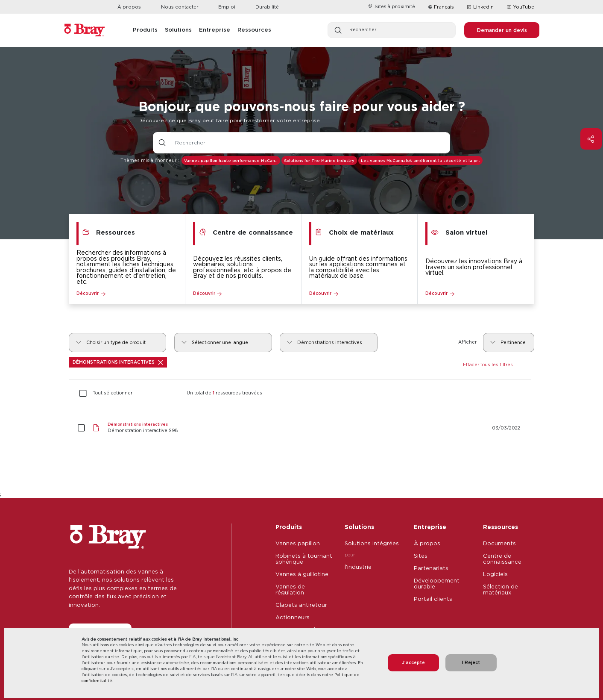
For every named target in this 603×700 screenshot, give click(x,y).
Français (444, 7)
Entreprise (430, 527)
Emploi (227, 7)
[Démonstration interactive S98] (302, 428)
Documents (499, 543)
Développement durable (437, 583)
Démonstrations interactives (118, 362)
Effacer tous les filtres (488, 365)
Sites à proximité (391, 6)
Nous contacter (180, 7)
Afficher (467, 342)
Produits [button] (145, 29)
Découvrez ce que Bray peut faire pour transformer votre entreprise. (230, 120)
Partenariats (431, 568)
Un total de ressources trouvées (224, 393)
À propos (129, 7)
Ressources (501, 527)
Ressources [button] (254, 29)
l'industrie (358, 567)
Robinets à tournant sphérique (304, 559)
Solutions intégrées (372, 543)
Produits (289, 527)
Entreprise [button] (215, 29)
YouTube (520, 7)
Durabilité (267, 7)
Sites (421, 556)
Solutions (359, 527)
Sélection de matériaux (501, 589)
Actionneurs (293, 617)
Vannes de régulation (290, 589)
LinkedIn (480, 7)
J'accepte (413, 662)
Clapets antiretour (301, 605)
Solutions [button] (178, 29)
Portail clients (433, 599)
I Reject (471, 662)
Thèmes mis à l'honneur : (150, 160)
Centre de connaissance (502, 559)
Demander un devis (502, 30)
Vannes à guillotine (302, 574)
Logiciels (495, 574)
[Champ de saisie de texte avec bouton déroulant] (311, 143)
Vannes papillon (298, 543)
